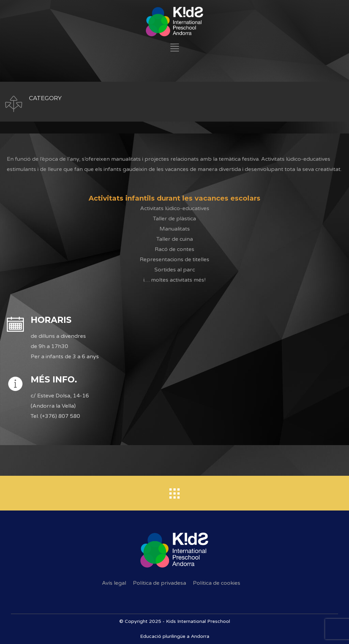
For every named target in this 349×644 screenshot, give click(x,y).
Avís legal (114, 583)
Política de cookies (217, 583)
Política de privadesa (160, 583)
